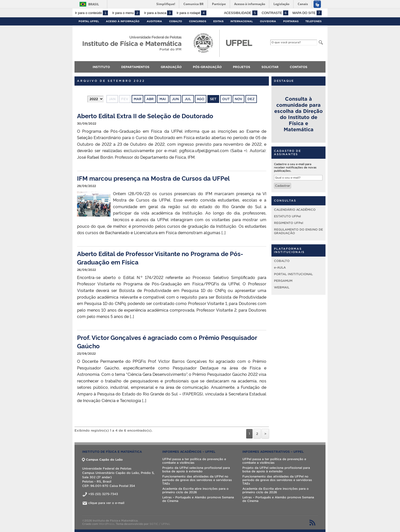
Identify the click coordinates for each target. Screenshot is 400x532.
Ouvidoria (268, 21)
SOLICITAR (270, 67)
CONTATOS (299, 67)
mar (137, 99)
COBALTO (282, 261)
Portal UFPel (89, 21)
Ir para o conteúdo (91, 13)
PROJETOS (242, 67)
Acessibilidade (241, 13)
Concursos (198, 21)
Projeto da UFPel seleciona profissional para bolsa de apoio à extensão (196, 469)
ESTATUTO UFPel (287, 216)
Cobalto (176, 21)
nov (239, 99)
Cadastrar (283, 186)
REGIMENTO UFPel (289, 223)
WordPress (107, 524)
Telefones (313, 21)
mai (163, 99)
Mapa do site (307, 13)
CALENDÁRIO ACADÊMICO (295, 210)
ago (201, 99)
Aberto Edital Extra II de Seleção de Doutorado (145, 116)
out (226, 99)
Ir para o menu (126, 13)
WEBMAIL (282, 287)
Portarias (291, 21)
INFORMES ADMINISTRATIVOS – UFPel (273, 452)
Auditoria (154, 21)
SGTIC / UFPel (159, 524)
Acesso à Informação (123, 21)
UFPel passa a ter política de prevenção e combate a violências (194, 461)
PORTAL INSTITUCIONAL (293, 274)
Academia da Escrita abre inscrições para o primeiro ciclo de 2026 (195, 490)
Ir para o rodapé (191, 13)
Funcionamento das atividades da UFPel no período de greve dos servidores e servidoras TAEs (197, 480)
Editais (218, 21)
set (213, 99)
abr (150, 99)
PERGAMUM (283, 281)
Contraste (275, 13)
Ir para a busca (158, 13)
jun (175, 99)
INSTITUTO (101, 67)
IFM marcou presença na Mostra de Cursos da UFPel (153, 178)
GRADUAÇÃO (171, 67)
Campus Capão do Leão (102, 460)
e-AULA (280, 267)
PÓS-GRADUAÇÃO (207, 67)
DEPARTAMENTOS (135, 67)
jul (188, 99)
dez (251, 99)
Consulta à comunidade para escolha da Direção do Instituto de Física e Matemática (298, 114)
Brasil (94, 4)
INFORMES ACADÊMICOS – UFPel (189, 452)
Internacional (242, 21)
